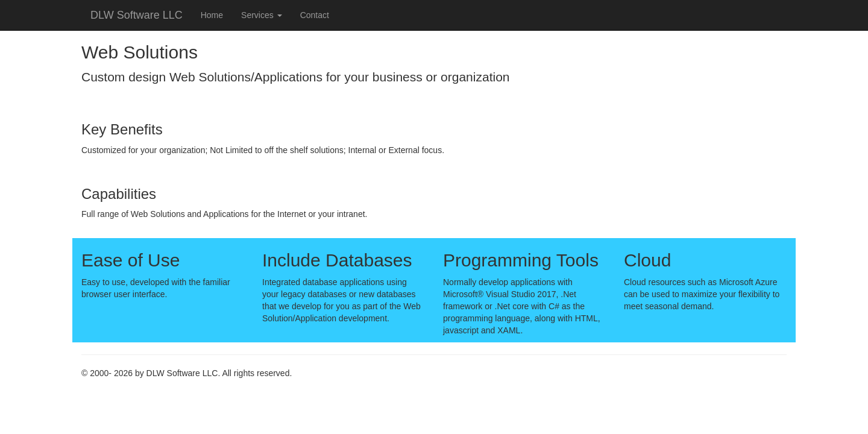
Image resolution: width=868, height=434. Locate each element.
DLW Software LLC (137, 15)
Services (262, 15)
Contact (315, 15)
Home (212, 15)
